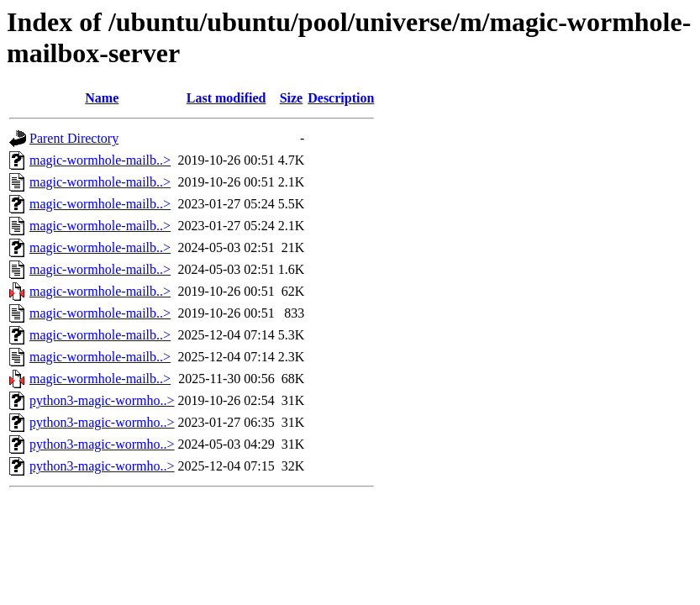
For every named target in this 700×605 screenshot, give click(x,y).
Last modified (226, 98)
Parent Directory (74, 138)
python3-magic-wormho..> (102, 400)
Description (341, 98)
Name (102, 98)
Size (292, 98)
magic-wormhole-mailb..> (100, 160)
